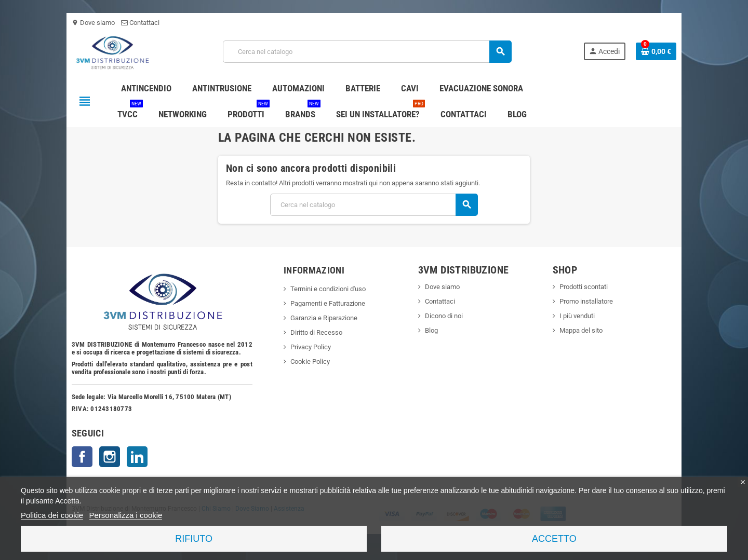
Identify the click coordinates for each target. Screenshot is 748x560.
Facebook (78, 457)
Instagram (105, 457)
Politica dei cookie (52, 515)
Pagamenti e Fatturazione (326, 303)
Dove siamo (89, 23)
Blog (432, 330)
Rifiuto (194, 539)
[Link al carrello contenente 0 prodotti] (660, 51)
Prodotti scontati (586, 287)
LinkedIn (133, 457)
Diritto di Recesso (315, 332)
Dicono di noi (444, 316)
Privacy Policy (309, 347)
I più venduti (579, 316)
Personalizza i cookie (126, 515)
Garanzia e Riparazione (322, 318)
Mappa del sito (583, 330)
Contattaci (136, 23)
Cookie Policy (309, 361)
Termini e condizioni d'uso (326, 289)
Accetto (554, 539)
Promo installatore (588, 301)
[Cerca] (367, 52)
